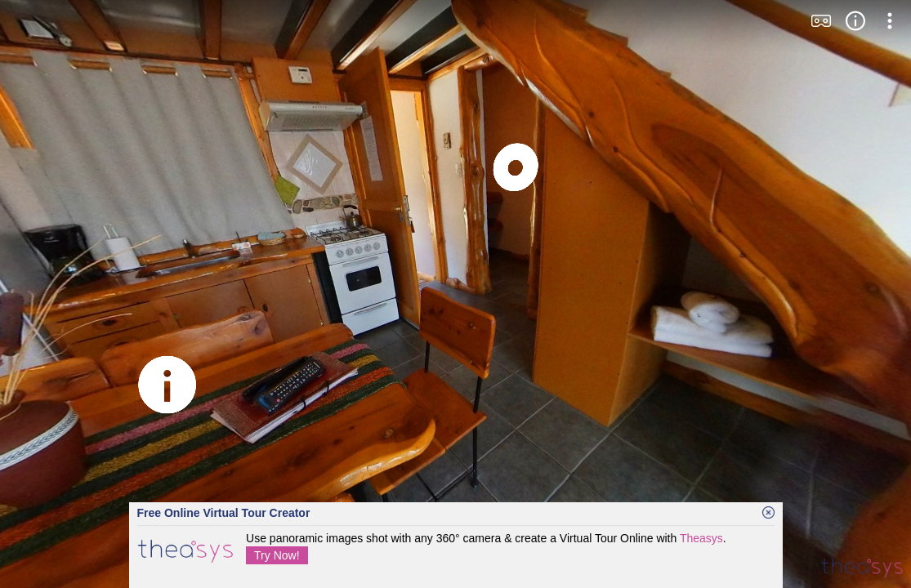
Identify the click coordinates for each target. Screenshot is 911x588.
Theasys (701, 538)
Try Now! (277, 555)
